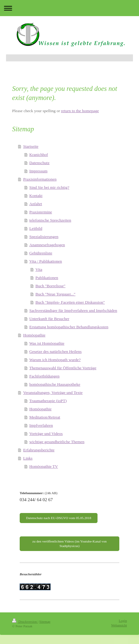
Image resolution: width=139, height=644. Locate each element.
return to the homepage (80, 111)
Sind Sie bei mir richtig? (49, 187)
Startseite (31, 146)
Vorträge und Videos (46, 434)
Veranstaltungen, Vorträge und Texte (53, 393)
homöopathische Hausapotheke (55, 384)
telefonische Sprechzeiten (50, 220)
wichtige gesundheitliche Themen (57, 442)
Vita (39, 269)
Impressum (38, 171)
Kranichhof (39, 155)
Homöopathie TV (44, 466)
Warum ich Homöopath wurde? (55, 360)
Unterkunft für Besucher (49, 319)
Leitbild (36, 228)
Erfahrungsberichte (39, 450)
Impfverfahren (41, 425)
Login (123, 621)
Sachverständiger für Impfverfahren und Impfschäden (73, 310)
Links (28, 458)
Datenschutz (40, 163)
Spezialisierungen (44, 237)
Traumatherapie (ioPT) (48, 401)
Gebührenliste (41, 253)
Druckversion (25, 622)
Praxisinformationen (40, 179)
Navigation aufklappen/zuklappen (69, 8)
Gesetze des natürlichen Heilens (56, 351)
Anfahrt (36, 204)
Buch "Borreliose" (50, 286)
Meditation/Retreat (45, 417)
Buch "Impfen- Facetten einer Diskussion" (70, 302)
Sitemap (45, 622)
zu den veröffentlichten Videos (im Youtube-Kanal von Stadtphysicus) (69, 544)
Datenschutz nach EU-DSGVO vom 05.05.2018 (59, 518)
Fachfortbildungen (45, 376)
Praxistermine (41, 212)
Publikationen (47, 278)
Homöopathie (34, 335)
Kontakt (36, 196)
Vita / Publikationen (46, 261)
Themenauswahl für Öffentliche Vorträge (63, 368)
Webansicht (119, 625)
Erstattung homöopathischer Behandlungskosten (69, 327)
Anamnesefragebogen (47, 245)
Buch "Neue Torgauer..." (55, 294)
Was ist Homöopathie (47, 343)
